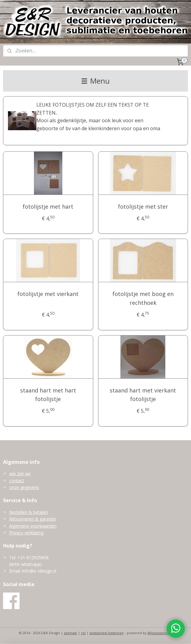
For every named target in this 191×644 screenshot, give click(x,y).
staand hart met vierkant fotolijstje (143, 395)
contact (17, 481)
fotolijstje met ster (143, 206)
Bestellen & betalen (29, 512)
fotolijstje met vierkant (48, 294)
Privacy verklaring (26, 533)
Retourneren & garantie (33, 519)
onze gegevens (24, 487)
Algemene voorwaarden (33, 526)
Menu (96, 81)
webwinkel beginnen (107, 633)
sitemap (70, 633)
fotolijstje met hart (48, 206)
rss (83, 633)
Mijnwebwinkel (160, 633)
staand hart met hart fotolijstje (48, 395)
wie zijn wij (20, 474)
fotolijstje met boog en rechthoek (143, 298)
